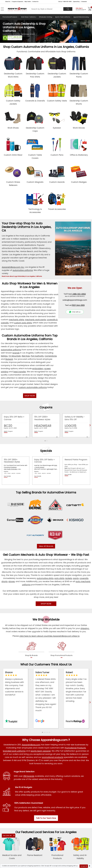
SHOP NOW (30, 396)
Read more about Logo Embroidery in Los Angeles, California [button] (22, 276)
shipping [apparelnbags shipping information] (85, 628)
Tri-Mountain (15, 356)
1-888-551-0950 (17, 37)
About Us (8, 2)
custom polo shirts (23, 323)
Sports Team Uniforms (63, 17)
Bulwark (9, 359)
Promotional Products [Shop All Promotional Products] (75, 748)
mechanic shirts (16, 320)
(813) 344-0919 (78, 305)
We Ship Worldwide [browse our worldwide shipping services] (46, 619)
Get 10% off (7, 836)
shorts (4, 581)
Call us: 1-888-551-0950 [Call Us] (65, 2)
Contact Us (35, 2)
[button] (42, 732)
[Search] (68, 9)
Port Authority (37, 356)
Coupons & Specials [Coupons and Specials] (17, 2)
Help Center (28, 2)
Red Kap (26, 356)
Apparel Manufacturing (81, 17)
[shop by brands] (31, 649)
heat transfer (20, 372)
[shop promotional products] (61, 649)
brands (16, 353)
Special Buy (76, 2)
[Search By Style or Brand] (47, 9)
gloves (12, 581)
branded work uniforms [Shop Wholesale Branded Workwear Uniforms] (14, 751)
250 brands (29, 776)
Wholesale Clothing (45, 17)
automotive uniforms (23, 270)
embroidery (38, 368)
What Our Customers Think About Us (46, 664)
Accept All (84, 866)
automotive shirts (45, 578)
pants (76, 578)
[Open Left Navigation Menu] (2, 9)
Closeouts (84, 2)
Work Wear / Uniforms (28, 17)
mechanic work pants (35, 320)
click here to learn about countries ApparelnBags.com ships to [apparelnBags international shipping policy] (50, 636)
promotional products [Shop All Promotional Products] (53, 757)
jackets (69, 578)
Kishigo (4, 356)
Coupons (46, 407)
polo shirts (59, 578)
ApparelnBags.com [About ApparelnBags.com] (31, 745)
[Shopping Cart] (89, 9)
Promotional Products (10, 17)
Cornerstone (51, 356)
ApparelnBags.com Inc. (13, 267)
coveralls (84, 578)
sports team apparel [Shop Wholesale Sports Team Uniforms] (41, 751)
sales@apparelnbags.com (75, 300)
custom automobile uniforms (33, 387)
